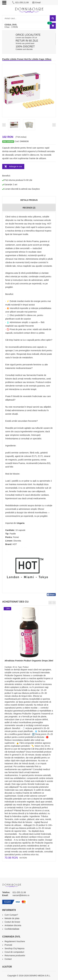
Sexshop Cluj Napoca (14, 948)
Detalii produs (29, 200)
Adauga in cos (16, 166)
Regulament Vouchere (15, 941)
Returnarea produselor (15, 955)
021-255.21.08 (20, 2)
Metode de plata (12, 918)
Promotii (8, 945)
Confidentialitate (12, 929)
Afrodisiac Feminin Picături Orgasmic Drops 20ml (29, 661)
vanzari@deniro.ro (21, 895)
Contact (8, 959)
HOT (15, 544)
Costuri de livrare (12, 922)
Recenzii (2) (29, 208)
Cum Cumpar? (11, 915)
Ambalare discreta (13, 925)
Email (36, 2)
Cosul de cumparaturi (14, 952)
